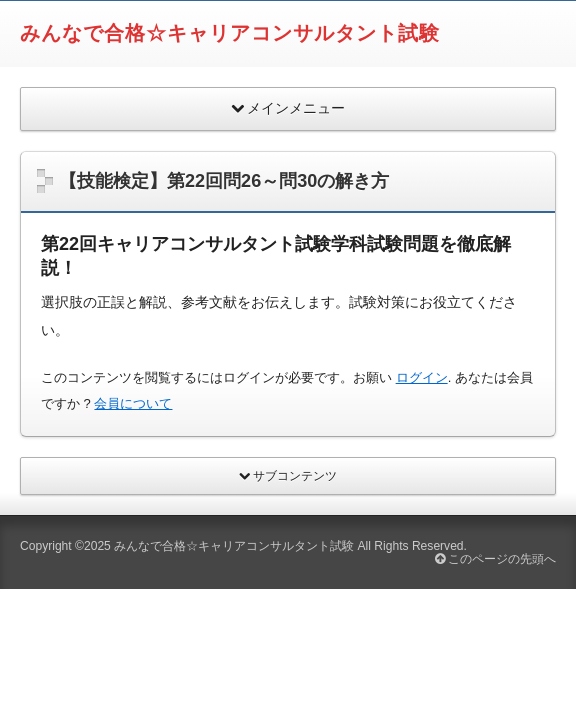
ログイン (422, 377)
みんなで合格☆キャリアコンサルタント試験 (230, 33)
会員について (133, 403)
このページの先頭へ (495, 559)
